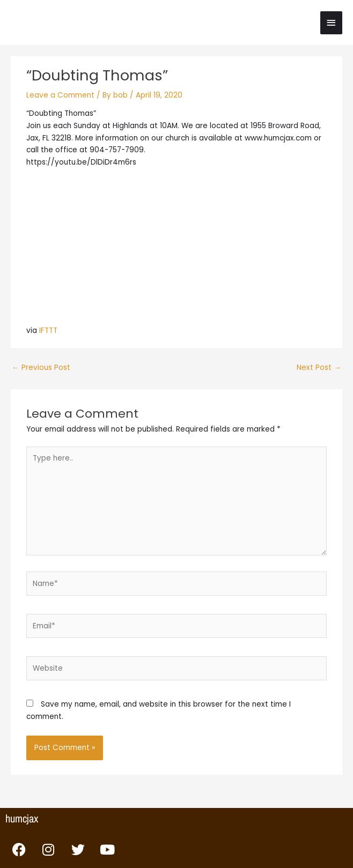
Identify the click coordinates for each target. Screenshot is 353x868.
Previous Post (41, 368)
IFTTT (48, 331)
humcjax (22, 818)
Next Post (319, 368)
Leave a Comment (60, 95)
